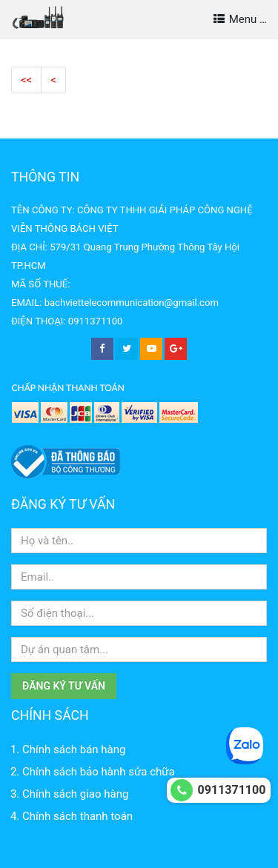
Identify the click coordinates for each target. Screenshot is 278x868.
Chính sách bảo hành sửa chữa (99, 772)
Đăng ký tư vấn (64, 686)
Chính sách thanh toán (77, 816)
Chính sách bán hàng (74, 750)
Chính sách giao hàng (75, 794)
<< (26, 80)
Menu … (240, 19)
